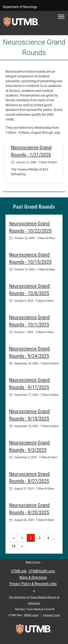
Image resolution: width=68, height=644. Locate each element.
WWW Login (31, 615)
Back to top (34, 562)
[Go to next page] (22, 546)
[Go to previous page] (13, 538)
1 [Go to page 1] (22, 538)
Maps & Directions (33, 577)
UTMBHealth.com (42, 571)
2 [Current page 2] (31, 538)
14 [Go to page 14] (13, 546)
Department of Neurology (20, 7)
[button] (61, 17)
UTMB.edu (19, 571)
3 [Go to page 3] (40, 538)
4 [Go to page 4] (48, 538)
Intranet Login (51, 615)
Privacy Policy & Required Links (33, 584)
